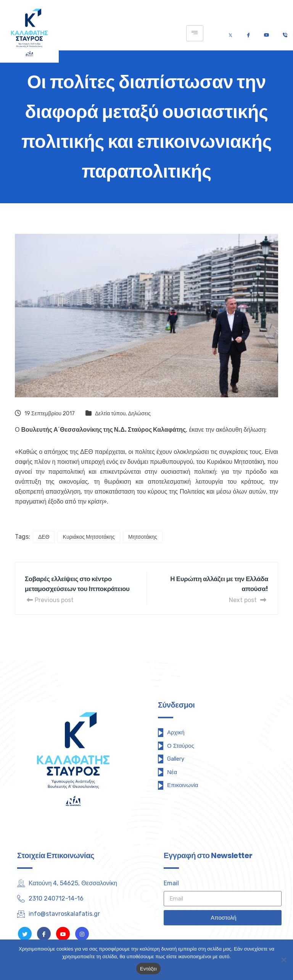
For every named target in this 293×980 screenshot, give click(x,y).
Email (171, 883)
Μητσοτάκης (143, 537)
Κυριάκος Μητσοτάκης (89, 537)
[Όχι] (283, 960)
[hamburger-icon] (195, 33)
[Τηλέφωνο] (285, 33)
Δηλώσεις (139, 414)
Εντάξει (148, 969)
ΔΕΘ (44, 537)
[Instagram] (82, 934)
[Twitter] (230, 33)
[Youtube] (266, 33)
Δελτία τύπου (110, 414)
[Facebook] (248, 33)
